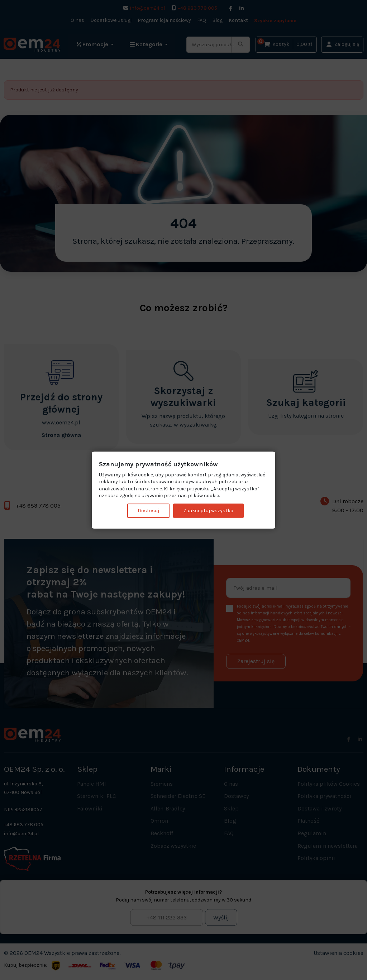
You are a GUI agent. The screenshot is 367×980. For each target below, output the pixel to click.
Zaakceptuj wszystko (208, 511)
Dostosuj (148, 511)
